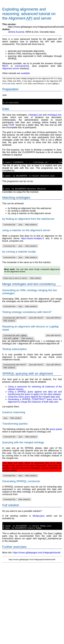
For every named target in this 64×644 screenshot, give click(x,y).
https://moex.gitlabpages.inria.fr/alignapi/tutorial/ (37, 557)
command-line (22, 66)
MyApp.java (39, 519)
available (25, 73)
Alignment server (11, 68)
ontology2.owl (54, 116)
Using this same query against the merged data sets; (34, 400)
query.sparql (56, 433)
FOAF (12, 126)
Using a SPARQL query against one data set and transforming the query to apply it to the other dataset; (35, 396)
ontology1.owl (35, 116)
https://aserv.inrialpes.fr (33, 242)
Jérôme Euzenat (16, 32)
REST (5, 66)
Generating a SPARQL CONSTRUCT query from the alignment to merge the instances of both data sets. (35, 404)
